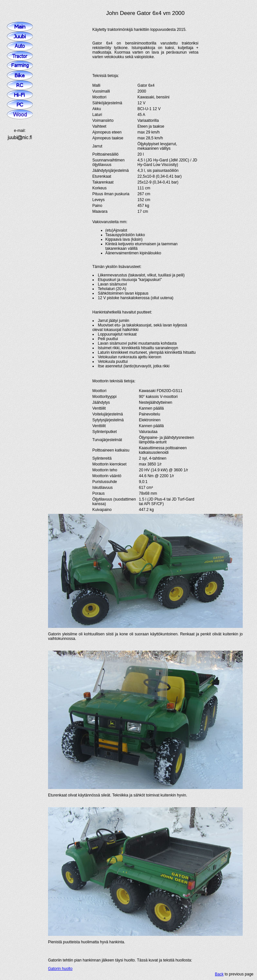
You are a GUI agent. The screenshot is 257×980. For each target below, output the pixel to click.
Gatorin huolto (60, 969)
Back (219, 974)
